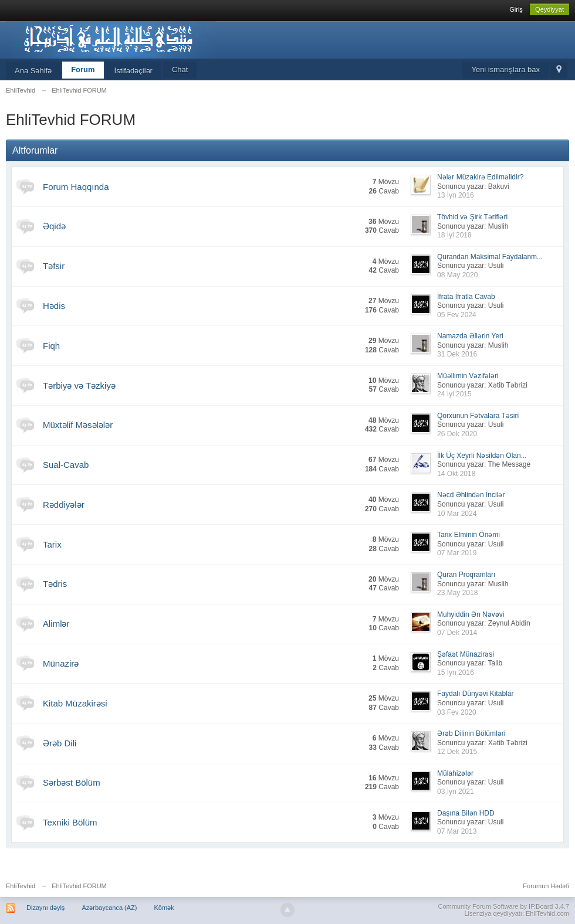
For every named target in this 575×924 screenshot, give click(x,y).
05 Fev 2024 (457, 315)
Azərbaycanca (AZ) (109, 908)
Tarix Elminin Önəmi (469, 535)
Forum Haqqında (76, 187)
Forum (83, 69)
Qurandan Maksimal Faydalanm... (490, 257)
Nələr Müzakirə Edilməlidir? (480, 177)
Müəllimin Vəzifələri (468, 376)
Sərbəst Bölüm (72, 782)
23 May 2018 (457, 593)
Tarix (52, 544)
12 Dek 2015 (457, 752)
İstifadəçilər (133, 71)
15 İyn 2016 (456, 672)
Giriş (516, 9)
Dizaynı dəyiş (45, 908)
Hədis (54, 306)
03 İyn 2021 (456, 791)
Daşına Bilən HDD (466, 813)
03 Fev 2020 (457, 712)
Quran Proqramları (466, 575)
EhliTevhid (21, 886)
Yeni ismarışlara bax (505, 69)
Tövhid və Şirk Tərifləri (472, 217)
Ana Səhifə (33, 71)
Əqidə (54, 226)
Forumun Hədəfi (546, 886)
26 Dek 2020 (457, 434)
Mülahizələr (455, 773)
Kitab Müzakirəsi (75, 703)
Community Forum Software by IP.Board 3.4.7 (503, 906)
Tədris (55, 584)
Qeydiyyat (549, 9)
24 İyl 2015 (454, 394)
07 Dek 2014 (457, 633)
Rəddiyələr (64, 505)
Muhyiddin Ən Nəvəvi (471, 614)
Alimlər (56, 624)
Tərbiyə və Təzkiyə (79, 385)
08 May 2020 (457, 275)
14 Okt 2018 (456, 474)
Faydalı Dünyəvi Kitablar (475, 694)
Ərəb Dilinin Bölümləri (471, 733)
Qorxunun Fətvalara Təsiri (478, 416)
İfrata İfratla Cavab (466, 297)
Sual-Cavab (66, 465)
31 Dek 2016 (457, 354)
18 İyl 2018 (454, 235)
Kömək (164, 908)
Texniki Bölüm (70, 822)
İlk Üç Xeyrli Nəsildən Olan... (482, 456)
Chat (180, 69)
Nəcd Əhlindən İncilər (471, 495)
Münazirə (61, 663)
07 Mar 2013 (457, 831)
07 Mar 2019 (457, 553)
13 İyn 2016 (456, 195)
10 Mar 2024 (457, 514)
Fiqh (51, 346)
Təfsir (54, 266)
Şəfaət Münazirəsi (466, 654)
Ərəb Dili (60, 743)
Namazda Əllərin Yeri (470, 336)
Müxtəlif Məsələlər (78, 425)
